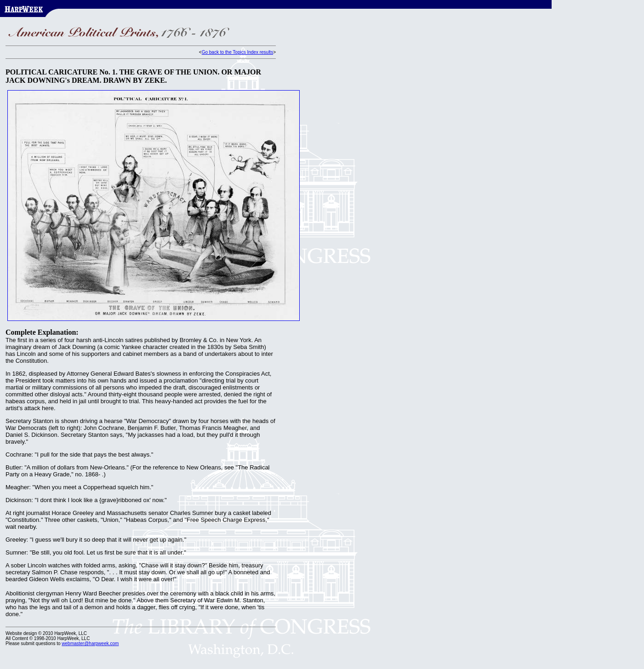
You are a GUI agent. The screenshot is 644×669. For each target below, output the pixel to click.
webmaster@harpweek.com (90, 643)
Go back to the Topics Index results (237, 52)
